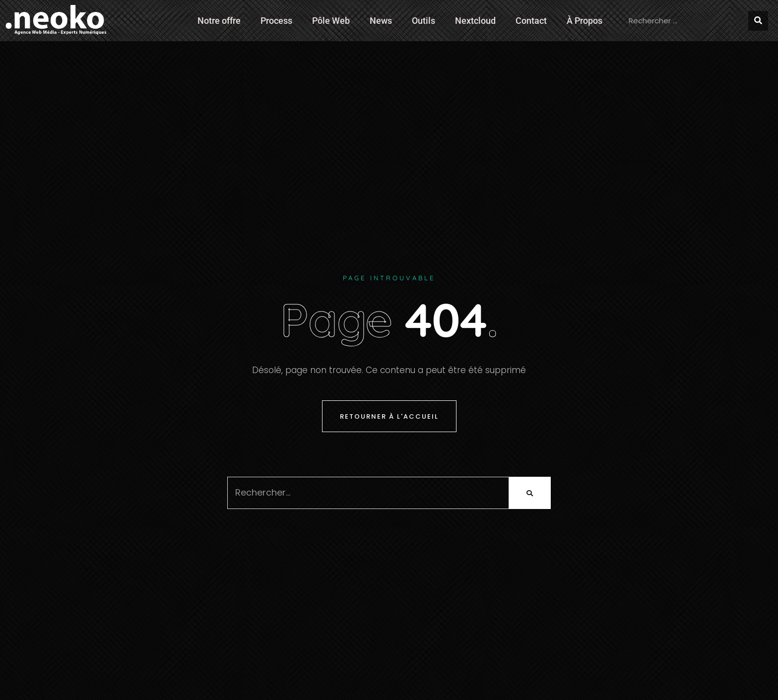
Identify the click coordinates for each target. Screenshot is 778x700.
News (381, 21)
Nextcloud (475, 21)
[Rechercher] (758, 21)
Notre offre (219, 21)
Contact (531, 21)
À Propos (584, 21)
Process (276, 21)
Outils (423, 21)
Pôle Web (331, 21)
